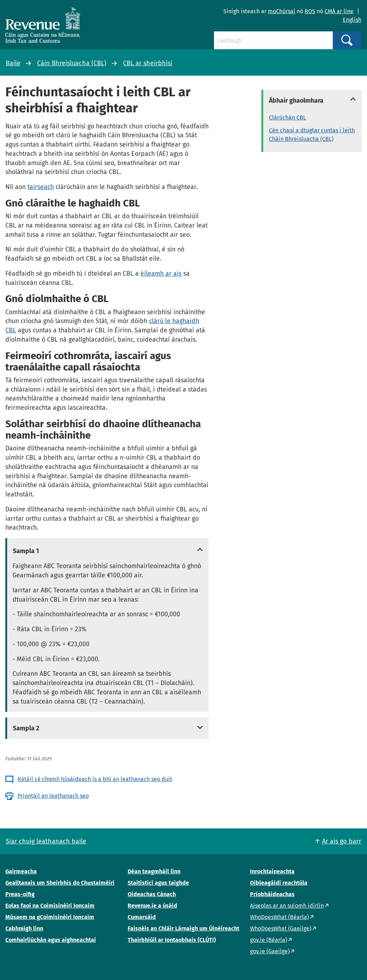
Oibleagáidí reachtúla (279, 883)
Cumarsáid (142, 917)
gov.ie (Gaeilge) (270, 951)
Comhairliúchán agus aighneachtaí (51, 940)
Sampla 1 (26, 551)
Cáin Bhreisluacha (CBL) (72, 63)
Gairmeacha (21, 871)
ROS (310, 11)
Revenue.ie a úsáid (152, 906)
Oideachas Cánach (152, 894)
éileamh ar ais (161, 274)
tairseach (41, 187)
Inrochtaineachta (272, 871)
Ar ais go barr (342, 841)
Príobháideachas (272, 894)
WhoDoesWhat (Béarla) (279, 917)
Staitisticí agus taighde (158, 883)
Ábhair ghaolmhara (296, 101)
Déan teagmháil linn (154, 871)
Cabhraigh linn (24, 928)
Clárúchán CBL (287, 118)
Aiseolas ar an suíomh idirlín (287, 906)
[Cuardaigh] (273, 40)
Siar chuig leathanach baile (46, 841)
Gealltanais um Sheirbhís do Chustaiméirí (60, 883)
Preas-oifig (20, 894)
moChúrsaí (282, 11)
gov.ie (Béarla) (269, 940)
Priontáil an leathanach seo (53, 796)
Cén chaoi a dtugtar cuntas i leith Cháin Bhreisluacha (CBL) (312, 135)
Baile (13, 63)
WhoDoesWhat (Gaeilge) (281, 928)
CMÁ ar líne (339, 11)
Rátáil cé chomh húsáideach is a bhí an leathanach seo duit (95, 779)
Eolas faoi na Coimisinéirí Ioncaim (50, 906)
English (352, 20)
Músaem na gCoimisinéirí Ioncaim (50, 917)
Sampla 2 (26, 728)
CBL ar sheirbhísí (148, 63)
